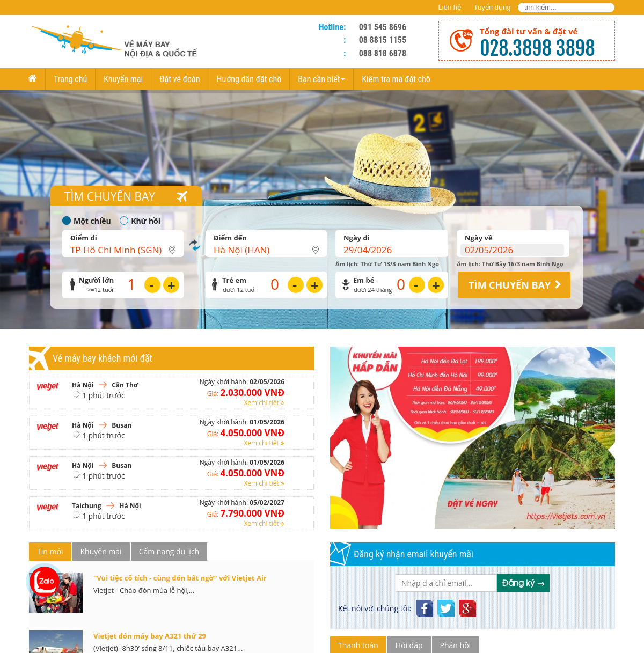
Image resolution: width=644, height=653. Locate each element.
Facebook (425, 604)
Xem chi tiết (264, 403)
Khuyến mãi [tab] (101, 551)
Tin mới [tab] (50, 551)
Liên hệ (450, 7)
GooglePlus (467, 604)
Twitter (446, 604)
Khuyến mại (123, 79)
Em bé (364, 280)
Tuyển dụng (492, 7)
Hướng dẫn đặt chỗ (249, 79)
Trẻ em (234, 280)
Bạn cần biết (321, 79)
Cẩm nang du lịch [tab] (169, 551)
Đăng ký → (523, 582)
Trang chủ (70, 79)
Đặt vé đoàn (180, 79)
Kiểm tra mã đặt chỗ (396, 79)
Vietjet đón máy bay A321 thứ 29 (150, 636)
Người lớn (96, 280)
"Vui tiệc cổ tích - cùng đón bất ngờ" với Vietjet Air (180, 578)
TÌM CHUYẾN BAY (510, 285)
